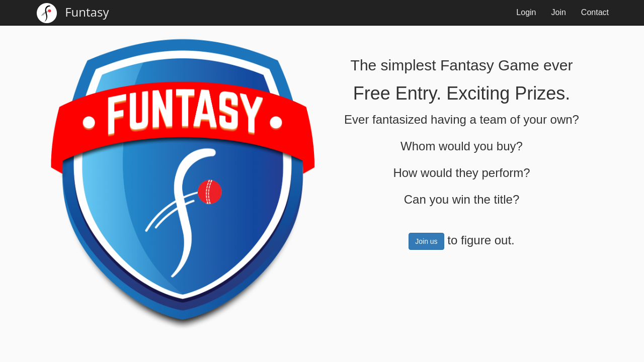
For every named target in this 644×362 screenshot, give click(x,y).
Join (559, 12)
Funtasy (73, 13)
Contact (595, 12)
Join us (426, 241)
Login (526, 12)
